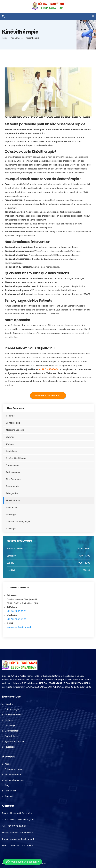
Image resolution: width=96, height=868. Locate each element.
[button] (22, 862)
